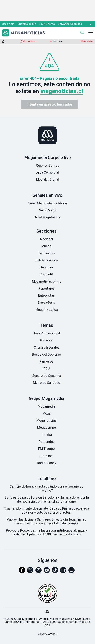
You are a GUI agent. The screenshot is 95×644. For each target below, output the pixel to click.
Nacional (47, 239)
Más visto (87, 41)
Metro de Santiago (47, 383)
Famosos (47, 361)
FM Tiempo (47, 449)
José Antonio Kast (47, 333)
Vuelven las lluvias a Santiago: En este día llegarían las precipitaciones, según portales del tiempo (47, 521)
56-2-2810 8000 (46, 622)
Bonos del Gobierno (47, 354)
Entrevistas (47, 295)
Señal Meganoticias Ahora (47, 203)
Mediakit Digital (47, 179)
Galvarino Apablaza (70, 24)
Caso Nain (8, 24)
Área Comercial (47, 172)
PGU (47, 369)
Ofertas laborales (47, 347)
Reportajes (47, 288)
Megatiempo (47, 428)
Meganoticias (47, 420)
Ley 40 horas (47, 24)
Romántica (47, 442)
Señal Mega (48, 210)
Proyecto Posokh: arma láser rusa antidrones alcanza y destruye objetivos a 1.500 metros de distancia (47, 532)
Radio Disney (47, 463)
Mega (47, 413)
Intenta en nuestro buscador (50, 104)
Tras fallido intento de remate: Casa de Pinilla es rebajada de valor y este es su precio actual (47, 510)
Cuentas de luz (27, 24)
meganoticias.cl (62, 91)
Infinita (47, 435)
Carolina (47, 456)
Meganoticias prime (47, 281)
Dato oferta (47, 303)
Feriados (47, 340)
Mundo (47, 246)
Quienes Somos (48, 165)
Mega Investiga (47, 310)
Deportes (47, 267)
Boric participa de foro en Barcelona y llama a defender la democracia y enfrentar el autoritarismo (47, 499)
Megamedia (47, 406)
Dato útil (47, 274)
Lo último (30, 41)
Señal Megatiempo (47, 217)
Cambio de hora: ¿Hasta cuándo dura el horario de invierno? (47, 488)
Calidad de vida (47, 260)
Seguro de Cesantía (47, 376)
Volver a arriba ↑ (48, 634)
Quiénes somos (68, 622)
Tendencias (47, 253)
